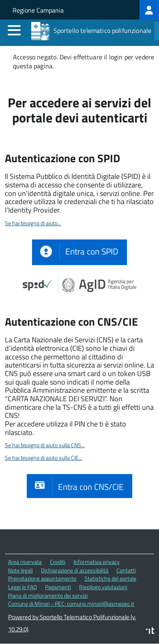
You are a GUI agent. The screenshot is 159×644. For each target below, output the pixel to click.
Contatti (126, 570)
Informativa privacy (97, 562)
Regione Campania (38, 10)
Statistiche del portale (110, 578)
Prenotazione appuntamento (42, 578)
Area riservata (25, 562)
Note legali (20, 570)
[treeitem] (149, 10)
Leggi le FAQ (23, 587)
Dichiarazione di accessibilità (75, 570)
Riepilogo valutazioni (103, 587)
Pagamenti (58, 587)
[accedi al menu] (14, 30)
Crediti (58, 562)
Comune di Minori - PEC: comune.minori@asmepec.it (71, 604)
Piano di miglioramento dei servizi (48, 595)
